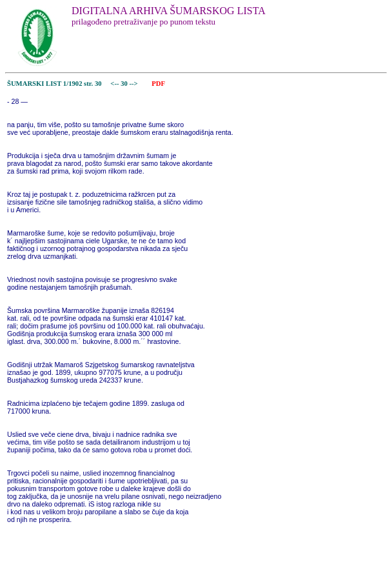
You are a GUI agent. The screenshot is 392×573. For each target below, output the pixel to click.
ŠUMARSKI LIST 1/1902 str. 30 (54, 84)
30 (125, 84)
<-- (115, 84)
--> (135, 84)
